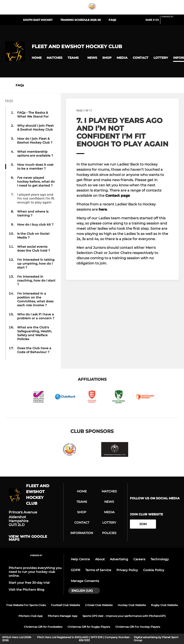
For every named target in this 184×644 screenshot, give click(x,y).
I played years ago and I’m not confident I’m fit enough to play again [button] (36, 198)
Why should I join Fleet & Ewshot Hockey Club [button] (35, 128)
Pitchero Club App (31, 616)
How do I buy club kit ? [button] (35, 224)
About (100, 559)
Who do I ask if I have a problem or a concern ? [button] (36, 316)
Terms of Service (98, 570)
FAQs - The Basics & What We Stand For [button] (33, 115)
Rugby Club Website (164, 605)
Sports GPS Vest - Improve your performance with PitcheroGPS (124, 616)
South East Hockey (38, 20)
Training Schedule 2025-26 (81, 20)
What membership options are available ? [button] (35, 154)
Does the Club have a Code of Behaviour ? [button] (34, 350)
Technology (160, 559)
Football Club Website (65, 605)
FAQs (112, 20)
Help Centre (80, 559)
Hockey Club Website (132, 605)
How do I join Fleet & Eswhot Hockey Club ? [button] (35, 141)
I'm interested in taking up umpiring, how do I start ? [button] (36, 264)
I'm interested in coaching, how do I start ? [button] (36, 280)
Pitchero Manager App (63, 616)
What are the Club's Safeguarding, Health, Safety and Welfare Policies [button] (35, 333)
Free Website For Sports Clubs (26, 605)
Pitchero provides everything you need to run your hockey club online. (35, 572)
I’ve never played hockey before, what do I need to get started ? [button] (36, 182)
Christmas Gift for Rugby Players (89, 627)
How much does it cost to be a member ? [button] (35, 167)
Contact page (118, 196)
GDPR (75, 570)
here (103, 209)
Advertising (119, 559)
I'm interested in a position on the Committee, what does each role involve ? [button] (35, 299)
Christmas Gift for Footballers (43, 627)
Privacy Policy (127, 570)
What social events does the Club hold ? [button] (34, 249)
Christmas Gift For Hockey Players (138, 627)
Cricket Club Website (99, 605)
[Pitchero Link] (170, 22)
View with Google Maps (28, 538)
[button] (37, 58)
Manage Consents (85, 581)
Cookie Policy (154, 570)
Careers (139, 559)
